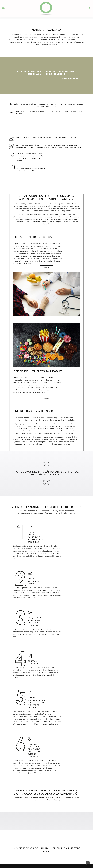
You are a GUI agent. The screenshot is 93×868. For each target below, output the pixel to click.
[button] (3, 8)
